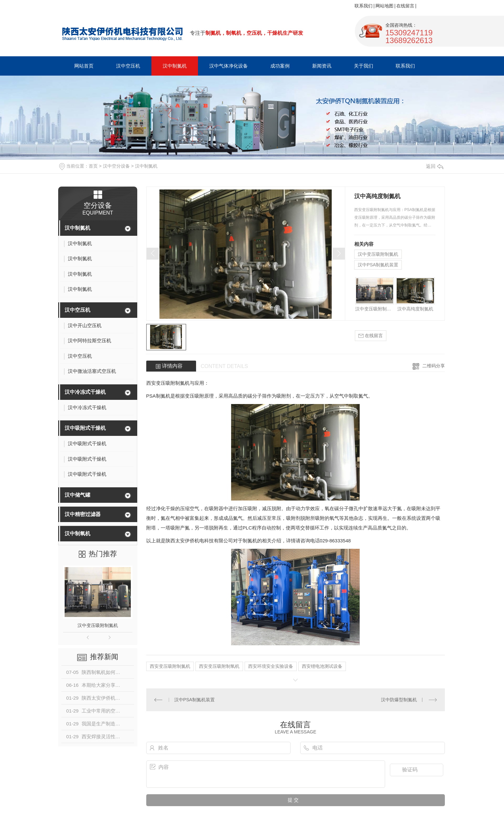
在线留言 (405, 6)
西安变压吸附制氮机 (170, 666)
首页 (93, 166)
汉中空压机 (128, 66)
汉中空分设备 (116, 166)
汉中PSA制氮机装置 (378, 265)
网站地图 (384, 6)
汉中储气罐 (77, 495)
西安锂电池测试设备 (322, 666)
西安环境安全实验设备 (271, 666)
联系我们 (364, 6)
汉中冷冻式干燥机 (85, 392)
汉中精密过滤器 (83, 514)
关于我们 (364, 66)
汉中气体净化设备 (229, 66)
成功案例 (280, 66)
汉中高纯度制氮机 (415, 309)
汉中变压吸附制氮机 (98, 625)
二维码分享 (434, 366)
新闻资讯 (322, 66)
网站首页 (84, 66)
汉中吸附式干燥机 (85, 428)
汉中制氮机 (175, 66)
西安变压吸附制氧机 (219, 666)
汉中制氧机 (77, 534)
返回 (435, 166)
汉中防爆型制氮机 (399, 700)
